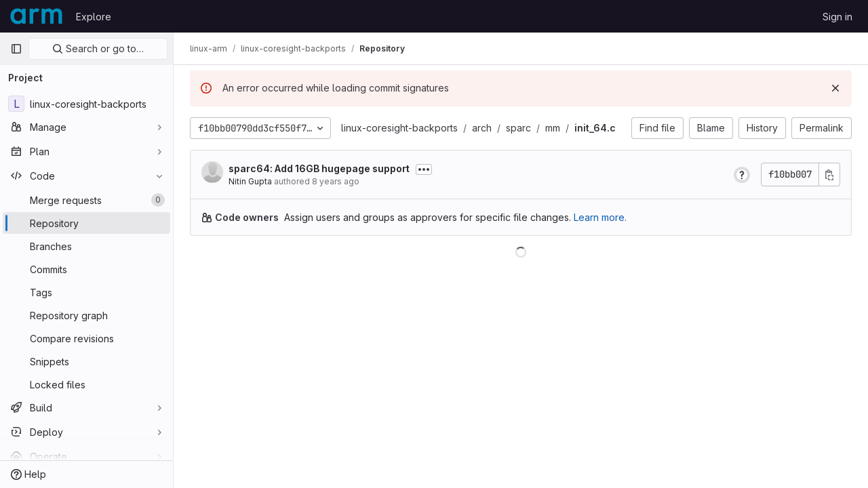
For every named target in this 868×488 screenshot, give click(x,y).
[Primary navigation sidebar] (16, 49)
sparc (518, 128)
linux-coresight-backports (399, 128)
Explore (94, 17)
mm (553, 128)
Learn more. (600, 217)
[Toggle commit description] (424, 169)
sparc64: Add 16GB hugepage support (319, 168)
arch (482, 128)
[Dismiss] (835, 88)
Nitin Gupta (250, 181)
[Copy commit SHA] (829, 175)
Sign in (837, 17)
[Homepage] (36, 16)
